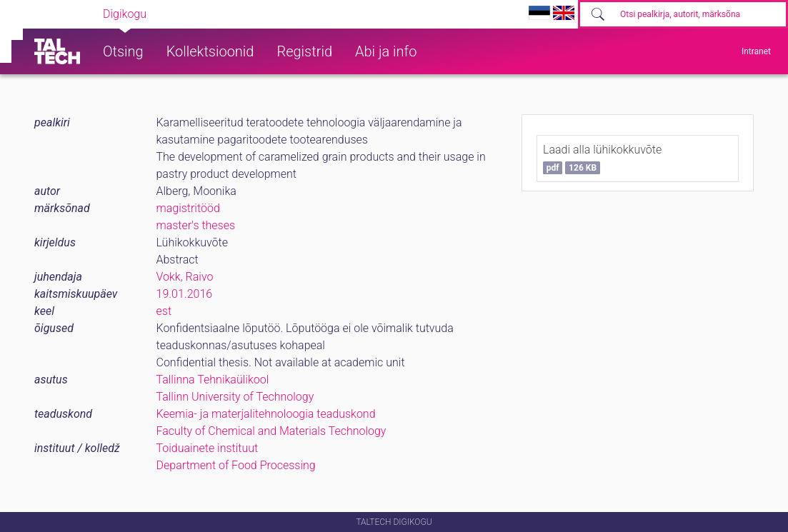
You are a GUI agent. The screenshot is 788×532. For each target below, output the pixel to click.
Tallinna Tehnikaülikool (213, 380)
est (164, 311)
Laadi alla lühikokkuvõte (602, 159)
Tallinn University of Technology (235, 397)
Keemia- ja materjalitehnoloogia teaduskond (266, 414)
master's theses (196, 225)
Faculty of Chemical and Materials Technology (271, 431)
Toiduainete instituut (208, 448)
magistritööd (188, 208)
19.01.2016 (185, 294)
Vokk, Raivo (185, 277)
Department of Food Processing (236, 465)
